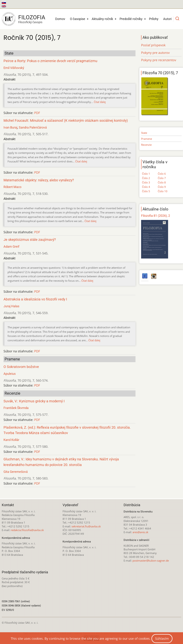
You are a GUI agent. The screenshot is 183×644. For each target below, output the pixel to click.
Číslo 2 (146, 178)
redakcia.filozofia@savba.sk (27, 530)
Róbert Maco (12, 187)
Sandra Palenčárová (33, 127)
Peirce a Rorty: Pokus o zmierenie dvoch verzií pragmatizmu (50, 61)
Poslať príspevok (153, 45)
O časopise (78, 19)
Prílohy (154, 19)
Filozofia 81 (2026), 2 (156, 216)
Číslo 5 (146, 191)
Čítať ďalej (100, 102)
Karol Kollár (11, 440)
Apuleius (10, 374)
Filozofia (32, 17)
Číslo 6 (162, 174)
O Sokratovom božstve (21, 367)
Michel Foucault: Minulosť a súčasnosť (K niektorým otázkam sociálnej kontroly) (66, 121)
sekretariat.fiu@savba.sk (86, 526)
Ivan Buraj (10, 127)
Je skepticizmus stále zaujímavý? (30, 240)
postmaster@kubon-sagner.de (151, 561)
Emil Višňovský (14, 68)
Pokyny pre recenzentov (159, 60)
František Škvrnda (16, 408)
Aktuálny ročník (102, 19)
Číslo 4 (146, 187)
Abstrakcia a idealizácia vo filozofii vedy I (35, 299)
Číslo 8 (162, 182)
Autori (167, 19)
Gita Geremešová (16, 472)
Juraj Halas (11, 306)
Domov (60, 19)
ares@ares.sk (140, 532)
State (144, 133)
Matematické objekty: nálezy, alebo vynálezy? (39, 180)
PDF (37, 113)
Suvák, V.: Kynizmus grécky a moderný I (34, 401)
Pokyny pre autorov (155, 53)
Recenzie (146, 145)
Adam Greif (11, 246)
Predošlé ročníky (131, 19)
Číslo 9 (162, 187)
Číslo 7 (162, 178)
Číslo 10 (163, 191)
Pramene (147, 139)
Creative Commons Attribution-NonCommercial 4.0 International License (116, 633)
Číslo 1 (146, 174)
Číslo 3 (146, 182)
